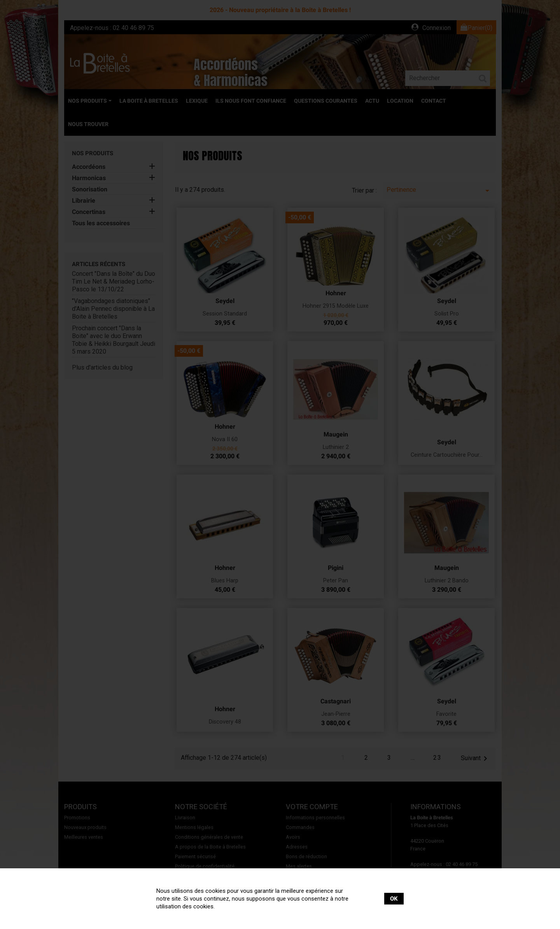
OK (394, 899)
